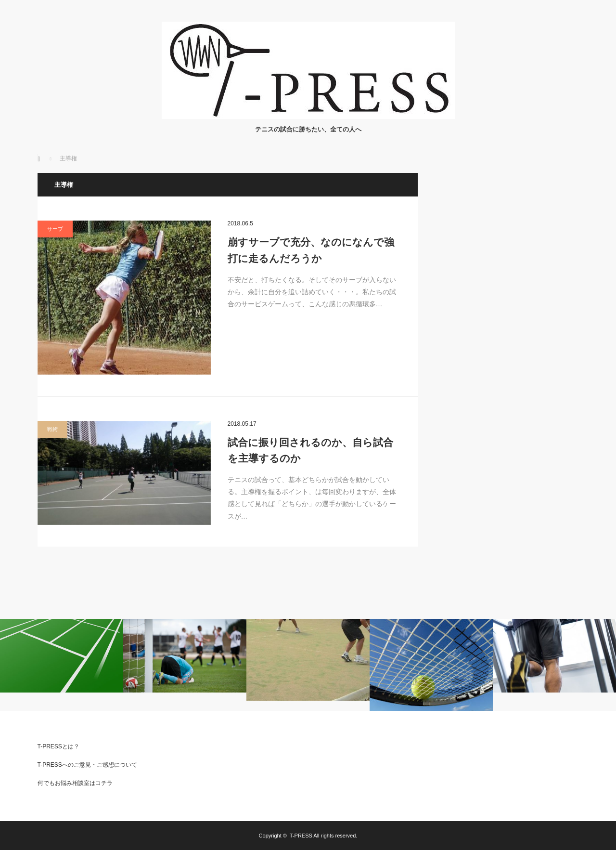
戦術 (52, 429)
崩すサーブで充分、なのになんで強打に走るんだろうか (311, 250)
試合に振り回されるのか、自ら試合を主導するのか (310, 451)
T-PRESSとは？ (58, 746)
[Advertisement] (507, 317)
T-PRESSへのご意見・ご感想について (87, 765)
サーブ (55, 229)
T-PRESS (301, 836)
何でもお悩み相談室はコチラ (75, 783)
